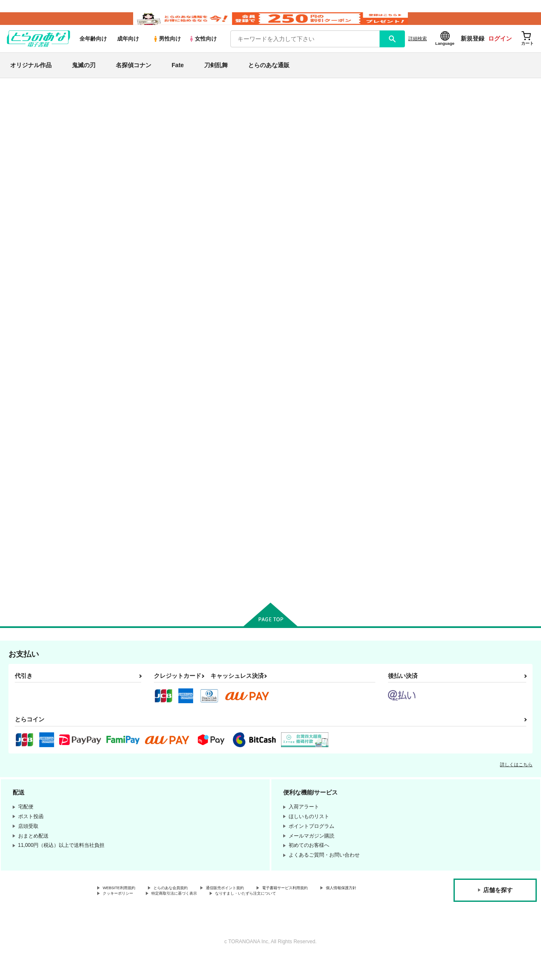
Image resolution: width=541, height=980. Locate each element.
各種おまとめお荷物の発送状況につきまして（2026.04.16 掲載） (198, 104)
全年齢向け (93, 51)
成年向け (128, 51)
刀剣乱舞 (216, 78)
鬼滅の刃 (84, 78)
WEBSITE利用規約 (124, 901)
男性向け (167, 51)
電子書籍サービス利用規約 (327, 901)
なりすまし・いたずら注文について (143, 915)
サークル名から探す (42, 262)
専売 (18, 146)
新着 (18, 130)
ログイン (500, 51)
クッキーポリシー (182, 908)
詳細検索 (418, 51)
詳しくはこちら (516, 777)
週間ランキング (35, 204)
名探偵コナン (134, 78)
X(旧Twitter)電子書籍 (43, 478)
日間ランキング (35, 189)
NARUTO (26, 395)
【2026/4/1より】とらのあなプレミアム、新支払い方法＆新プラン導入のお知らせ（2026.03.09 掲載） (245, 129)
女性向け (203, 51)
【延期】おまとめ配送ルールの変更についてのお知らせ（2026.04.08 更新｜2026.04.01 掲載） (235, 116)
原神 (18, 435)
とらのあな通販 (269, 78)
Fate (178, 78)
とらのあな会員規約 (187, 901)
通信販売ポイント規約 (253, 901)
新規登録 (473, 51)
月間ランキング (35, 219)
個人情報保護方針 (123, 908)
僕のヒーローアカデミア (45, 415)
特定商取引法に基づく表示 (251, 908)
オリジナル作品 (31, 78)
